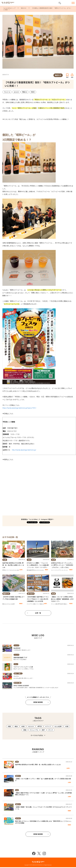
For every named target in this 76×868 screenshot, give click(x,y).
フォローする (45, 522)
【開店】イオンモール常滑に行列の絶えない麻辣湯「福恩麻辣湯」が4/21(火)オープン (62, 599)
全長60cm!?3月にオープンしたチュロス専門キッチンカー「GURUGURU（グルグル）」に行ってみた (62, 565)
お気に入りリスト (68, 3)
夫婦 (67, 726)
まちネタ (12, 570)
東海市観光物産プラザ (20, 658)
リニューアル (34, 730)
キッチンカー (65, 570)
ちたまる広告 (43, 570)
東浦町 (69, 811)
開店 (28, 570)
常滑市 (71, 604)
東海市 (47, 570)
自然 (23, 726)
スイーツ (53, 570)
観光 (41, 604)
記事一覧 (38, 613)
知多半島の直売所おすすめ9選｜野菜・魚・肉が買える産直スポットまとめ (13, 565)
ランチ (51, 730)
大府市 (21, 570)
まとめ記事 (17, 570)
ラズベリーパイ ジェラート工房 (23, 667)
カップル (68, 604)
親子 (62, 604)
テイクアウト (59, 570)
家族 (65, 604)
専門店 (4, 570)
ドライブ (8, 570)
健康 (30, 570)
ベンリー (16, 676)
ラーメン (53, 604)
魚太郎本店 (17, 648)
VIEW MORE (38, 702)
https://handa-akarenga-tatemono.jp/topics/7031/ (19, 408)
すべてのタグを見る (38, 735)
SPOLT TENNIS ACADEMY (21, 686)
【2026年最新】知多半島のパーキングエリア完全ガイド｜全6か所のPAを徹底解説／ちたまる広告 (38, 599)
